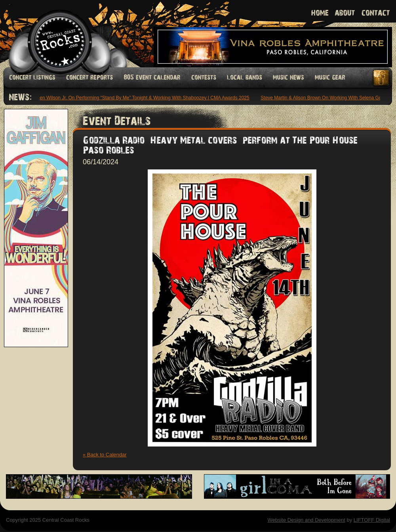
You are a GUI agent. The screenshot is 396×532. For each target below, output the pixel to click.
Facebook (382, 78)
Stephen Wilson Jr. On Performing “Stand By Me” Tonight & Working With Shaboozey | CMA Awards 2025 (139, 98)
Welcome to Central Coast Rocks (50, 33)
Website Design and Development (306, 520)
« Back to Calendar (105, 455)
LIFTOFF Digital (372, 520)
